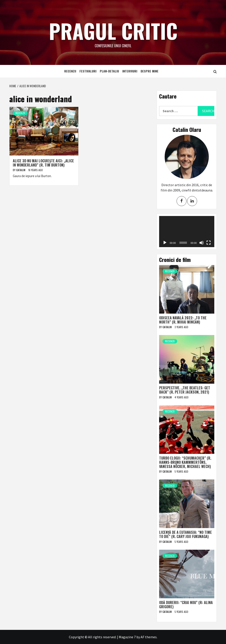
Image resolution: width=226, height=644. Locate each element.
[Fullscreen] (209, 243)
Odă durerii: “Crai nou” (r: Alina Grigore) (186, 605)
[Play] (165, 243)
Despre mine (150, 71)
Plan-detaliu (109, 71)
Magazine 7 (127, 637)
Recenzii (70, 71)
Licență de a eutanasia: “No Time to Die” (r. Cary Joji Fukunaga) (186, 534)
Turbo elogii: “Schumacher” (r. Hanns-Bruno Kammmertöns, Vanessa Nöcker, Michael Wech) (185, 462)
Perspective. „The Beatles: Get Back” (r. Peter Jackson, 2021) (185, 390)
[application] (187, 232)
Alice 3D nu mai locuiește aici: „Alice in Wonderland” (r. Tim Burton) (43, 163)
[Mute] (202, 243)
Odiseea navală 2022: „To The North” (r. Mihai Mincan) (183, 320)
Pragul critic (113, 30)
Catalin (21, 170)
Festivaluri (88, 71)
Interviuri (130, 71)
